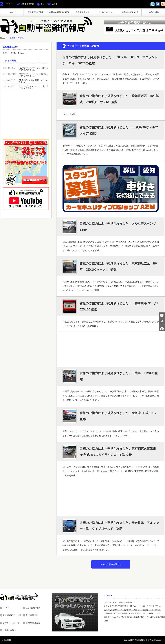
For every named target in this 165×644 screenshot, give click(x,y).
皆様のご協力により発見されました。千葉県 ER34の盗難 (119, 376)
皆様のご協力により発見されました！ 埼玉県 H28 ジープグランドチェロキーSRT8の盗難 (110, 60)
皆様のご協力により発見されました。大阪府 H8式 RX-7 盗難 (118, 416)
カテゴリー (9, 4)
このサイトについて (106, 12)
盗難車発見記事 (27, 4)
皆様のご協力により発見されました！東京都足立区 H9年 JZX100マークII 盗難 (118, 266)
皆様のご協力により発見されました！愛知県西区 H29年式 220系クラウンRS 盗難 (119, 99)
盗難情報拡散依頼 (130, 12)
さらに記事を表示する (111, 564)
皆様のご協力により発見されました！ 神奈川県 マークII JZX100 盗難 (119, 306)
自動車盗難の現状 (35, 12)
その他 (54, 4)
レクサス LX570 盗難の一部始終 (118, 602)
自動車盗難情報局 (142, 640)
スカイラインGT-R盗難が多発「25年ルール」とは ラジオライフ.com (133, 606)
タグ (42, 4)
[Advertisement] (111, 349)
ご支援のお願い (153, 12)
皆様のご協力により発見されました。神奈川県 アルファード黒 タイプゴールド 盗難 (119, 526)
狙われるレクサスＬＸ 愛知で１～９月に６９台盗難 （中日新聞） (132, 610)
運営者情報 (5, 640)
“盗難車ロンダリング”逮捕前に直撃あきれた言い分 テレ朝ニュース (132, 613)
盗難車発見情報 (83, 12)
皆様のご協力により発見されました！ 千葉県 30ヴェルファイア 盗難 (119, 130)
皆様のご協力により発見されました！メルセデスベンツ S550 (119, 227)
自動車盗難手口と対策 (59, 12)
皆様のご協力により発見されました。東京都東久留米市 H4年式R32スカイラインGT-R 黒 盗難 (119, 452)
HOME (12, 12)
